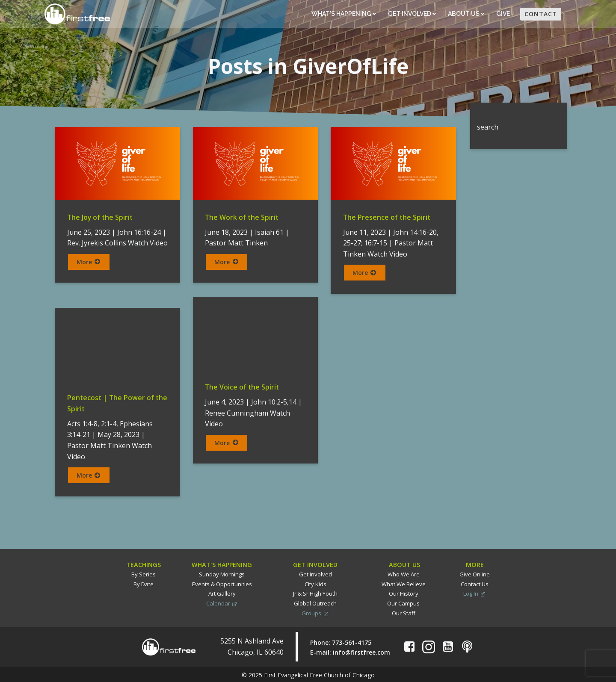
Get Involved (412, 14)
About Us (466, 14)
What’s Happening (343, 14)
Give (503, 14)
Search (481, 107)
